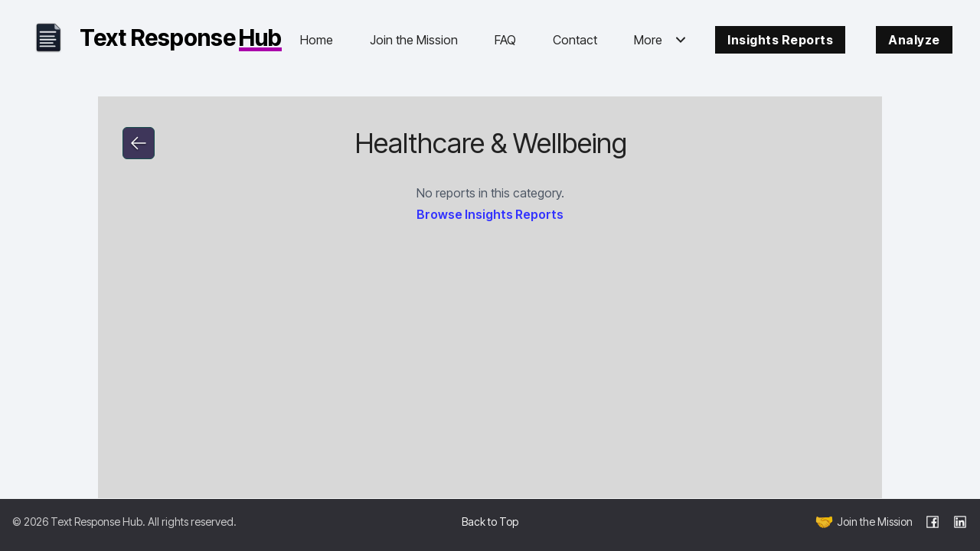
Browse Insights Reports (490, 214)
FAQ (505, 40)
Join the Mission (414, 40)
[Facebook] (933, 522)
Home (317, 40)
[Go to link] (139, 143)
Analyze (914, 40)
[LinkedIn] (960, 522)
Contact (575, 40)
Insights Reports (780, 40)
